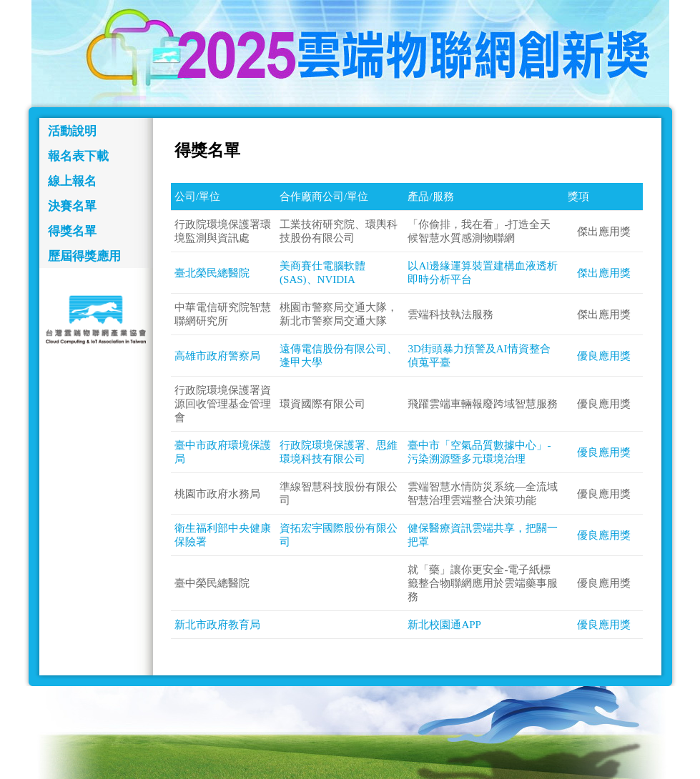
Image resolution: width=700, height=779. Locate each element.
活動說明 (72, 131)
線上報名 (72, 181)
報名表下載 (78, 156)
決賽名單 (72, 206)
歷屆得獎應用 (84, 256)
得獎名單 (72, 231)
